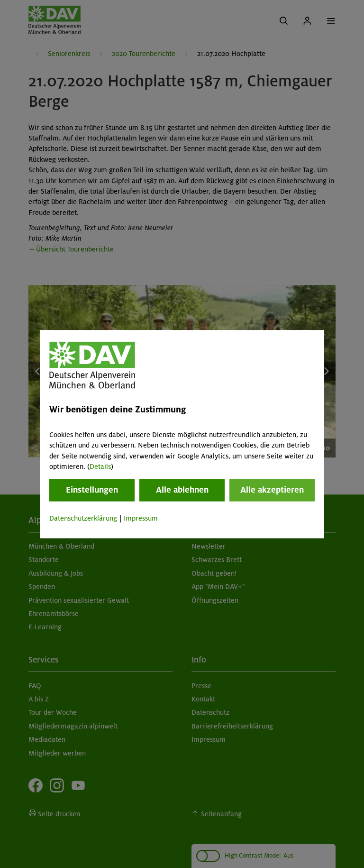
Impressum (141, 519)
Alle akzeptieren (272, 490)
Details (100, 467)
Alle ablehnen (182, 490)
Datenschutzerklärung (83, 519)
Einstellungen (92, 490)
